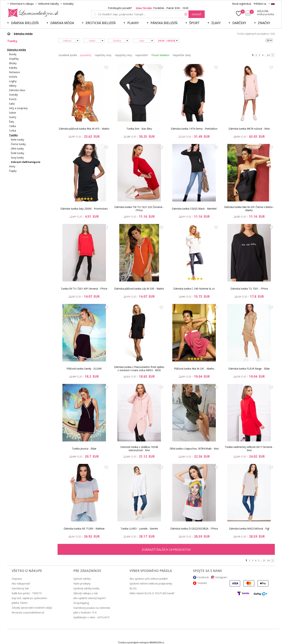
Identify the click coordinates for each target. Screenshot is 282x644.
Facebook (203, 577)
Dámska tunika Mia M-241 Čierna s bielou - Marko (249, 209)
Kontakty (68, 4)
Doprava (17, 579)
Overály (13, 95)
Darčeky (239, 23)
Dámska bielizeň (25, 23)
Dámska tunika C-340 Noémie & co (194, 289)
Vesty (12, 166)
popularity (86, 55)
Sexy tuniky (17, 158)
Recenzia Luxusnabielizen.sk (28, 612)
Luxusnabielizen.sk (33, 13)
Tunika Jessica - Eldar (84, 449)
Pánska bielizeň (164, 23)
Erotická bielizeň (101, 23)
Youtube (202, 583)
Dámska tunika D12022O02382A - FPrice (194, 529)
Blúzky (13, 63)
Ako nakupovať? (21, 584)
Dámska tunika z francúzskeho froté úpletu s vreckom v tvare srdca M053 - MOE (139, 369)
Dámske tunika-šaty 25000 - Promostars (84, 209)
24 (268, 55)
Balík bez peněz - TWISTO (27, 593)
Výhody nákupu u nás (86, 593)
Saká (12, 104)
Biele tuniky (17, 140)
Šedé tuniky (17, 153)
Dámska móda (62, 23)
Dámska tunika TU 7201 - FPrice (249, 289)
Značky (264, 23)
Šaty (12, 122)
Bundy (13, 54)
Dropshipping (81, 603)
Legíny (13, 81)
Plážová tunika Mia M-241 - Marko (194, 369)
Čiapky (13, 171)
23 (264, 560)
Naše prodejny (82, 584)
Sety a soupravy (18, 108)
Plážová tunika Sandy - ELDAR (84, 369)
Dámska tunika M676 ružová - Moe (249, 129)
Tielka (12, 126)
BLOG (133, 588)
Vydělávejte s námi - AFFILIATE (91, 617)
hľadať (197, 14)
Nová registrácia (242, 4)
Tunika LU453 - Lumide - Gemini (139, 529)
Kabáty (13, 68)
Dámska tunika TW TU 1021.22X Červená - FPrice (139, 209)
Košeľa (13, 77)
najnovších (142, 55)
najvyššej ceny (123, 55)
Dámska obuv (17, 90)
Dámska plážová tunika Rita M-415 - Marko (84, 129)
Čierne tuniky (18, 144)
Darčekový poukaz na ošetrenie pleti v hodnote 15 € (92, 610)
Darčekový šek (20, 588)
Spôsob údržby (82, 579)
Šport (194, 23)
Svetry (13, 117)
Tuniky (13, 135)
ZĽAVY (216, 23)
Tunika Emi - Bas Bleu (139, 129)
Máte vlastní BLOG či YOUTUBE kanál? (152, 593)
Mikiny (13, 86)
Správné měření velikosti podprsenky (151, 584)
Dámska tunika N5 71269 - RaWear (84, 529)
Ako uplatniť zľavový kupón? (90, 598)
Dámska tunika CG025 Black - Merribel (194, 209)
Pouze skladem (160, 55)
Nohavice (14, 72)
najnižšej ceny (103, 55)
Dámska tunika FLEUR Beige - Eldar (249, 369)
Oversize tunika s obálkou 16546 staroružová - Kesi (139, 449)
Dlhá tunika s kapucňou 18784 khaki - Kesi (194, 449)
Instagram (221, 577)
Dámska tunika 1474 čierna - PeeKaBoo (194, 129)
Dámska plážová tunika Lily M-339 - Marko (139, 289)
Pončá (13, 99)
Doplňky (14, 59)
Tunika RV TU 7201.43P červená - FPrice (84, 289)
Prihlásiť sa (260, 4)
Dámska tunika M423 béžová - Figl (249, 529)
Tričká (12, 131)
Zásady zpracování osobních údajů (32, 608)
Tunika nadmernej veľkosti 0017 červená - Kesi (249, 449)
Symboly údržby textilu (86, 588)
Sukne (12, 113)
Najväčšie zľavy (182, 55)
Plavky (133, 23)
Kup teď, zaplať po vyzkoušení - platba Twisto (30, 600)
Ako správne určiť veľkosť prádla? (149, 579)
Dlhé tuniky (17, 149)
